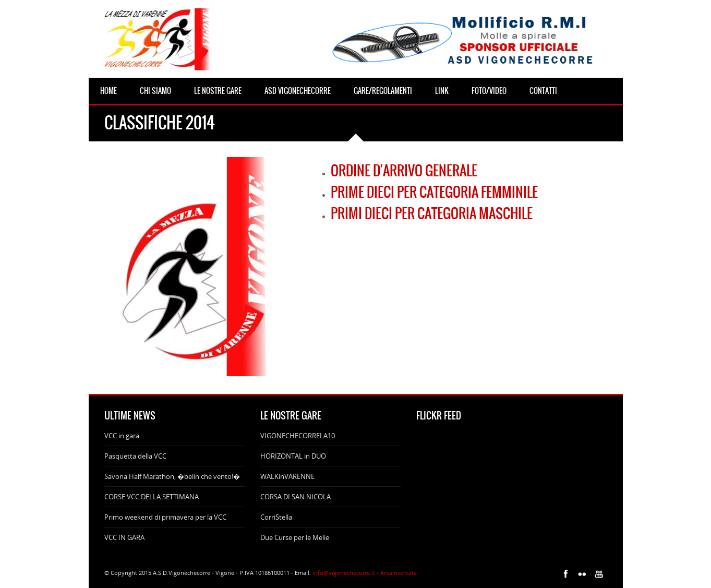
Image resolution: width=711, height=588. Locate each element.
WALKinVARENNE (287, 476)
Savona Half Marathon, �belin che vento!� (172, 476)
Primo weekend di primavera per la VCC (165, 517)
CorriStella (276, 517)
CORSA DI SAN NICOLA (296, 497)
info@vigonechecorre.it (344, 573)
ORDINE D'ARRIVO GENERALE (404, 171)
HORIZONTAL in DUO (293, 456)
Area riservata (399, 573)
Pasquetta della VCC (135, 456)
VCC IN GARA (124, 537)
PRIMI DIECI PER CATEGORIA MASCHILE (432, 213)
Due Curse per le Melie (295, 537)
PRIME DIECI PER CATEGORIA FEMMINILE (434, 192)
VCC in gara (122, 436)
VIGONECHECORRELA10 (298, 436)
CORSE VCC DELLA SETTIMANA (152, 497)
